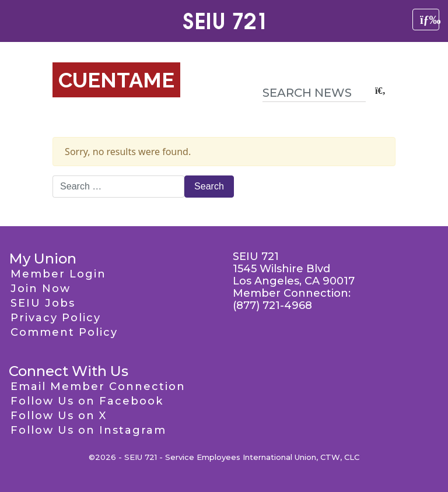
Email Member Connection (98, 386)
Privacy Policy (56, 318)
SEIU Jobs (43, 303)
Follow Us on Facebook (87, 401)
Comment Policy (64, 332)
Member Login (58, 274)
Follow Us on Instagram (88, 430)
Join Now (41, 289)
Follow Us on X (59, 416)
